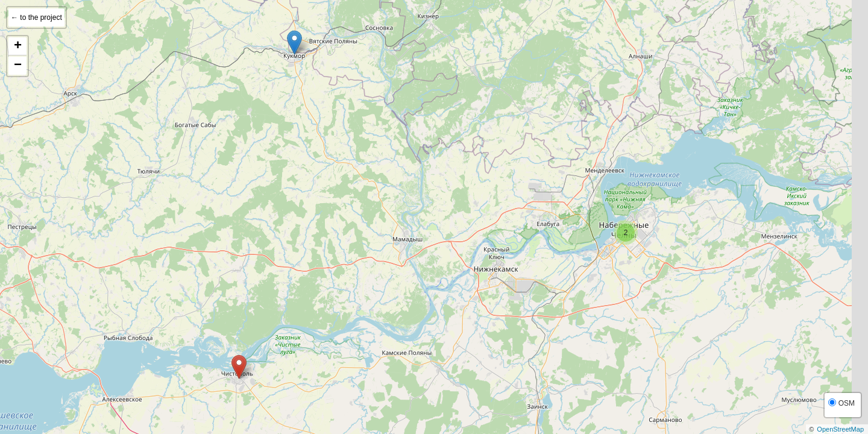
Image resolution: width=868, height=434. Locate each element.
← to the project (36, 17)
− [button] (18, 66)
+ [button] (18, 46)
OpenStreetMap (840, 429)
